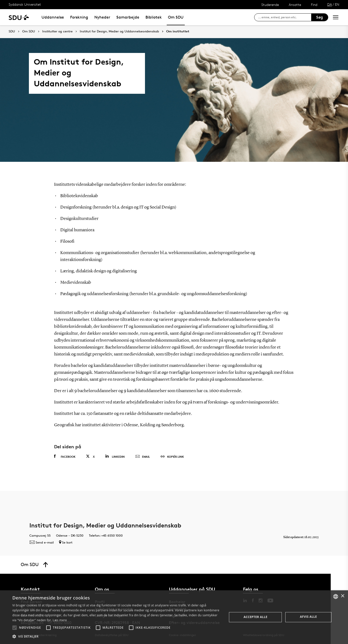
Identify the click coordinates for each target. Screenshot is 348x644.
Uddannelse (53, 17)
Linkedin (115, 456)
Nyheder (102, 17)
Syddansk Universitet (25, 4)
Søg (320, 17)
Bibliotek (154, 17)
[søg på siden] (285, 17)
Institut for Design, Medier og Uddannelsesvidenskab (119, 31)
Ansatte (295, 5)
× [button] (342, 596)
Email (143, 457)
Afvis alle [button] (308, 617)
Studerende (270, 5)
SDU (12, 31)
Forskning (79, 17)
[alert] (174, 617)
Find (314, 5)
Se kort (66, 542)
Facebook (65, 456)
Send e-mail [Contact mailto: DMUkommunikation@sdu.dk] (41, 542)
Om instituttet (178, 31)
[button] (15, 628)
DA (330, 4)
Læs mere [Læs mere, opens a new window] (60, 620)
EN (337, 4)
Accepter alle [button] (255, 617)
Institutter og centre (57, 31)
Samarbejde (128, 17)
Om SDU (176, 17)
